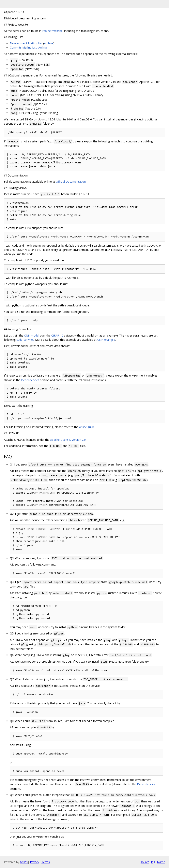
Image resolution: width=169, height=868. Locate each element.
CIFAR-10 (57, 335)
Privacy (35, 862)
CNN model (32, 335)
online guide (87, 427)
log (153, 862)
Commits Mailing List (23, 47)
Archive (49, 43)
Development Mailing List (26, 43)
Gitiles (24, 862)
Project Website (52, 31)
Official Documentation (71, 182)
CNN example (106, 340)
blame (161, 862)
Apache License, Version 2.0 (68, 440)
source (145, 862)
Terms (46, 862)
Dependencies (30, 380)
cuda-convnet (25, 340)
